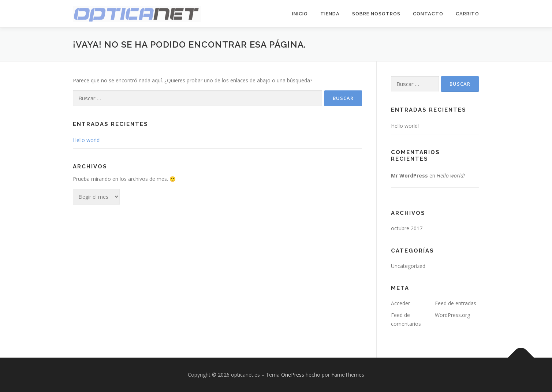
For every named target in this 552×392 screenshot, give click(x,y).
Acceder (400, 303)
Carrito (467, 14)
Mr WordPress (409, 176)
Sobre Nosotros (376, 14)
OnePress (293, 375)
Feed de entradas (456, 303)
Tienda (330, 14)
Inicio (300, 14)
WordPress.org (452, 315)
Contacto (428, 14)
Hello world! (87, 140)
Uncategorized (408, 266)
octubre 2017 (407, 228)
